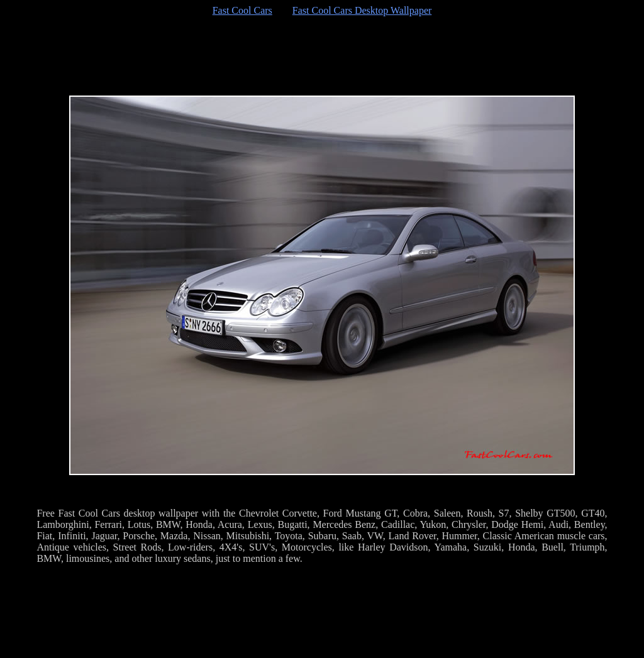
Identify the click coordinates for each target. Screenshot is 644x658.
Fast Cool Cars (242, 10)
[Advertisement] (322, 56)
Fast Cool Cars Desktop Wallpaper (362, 10)
